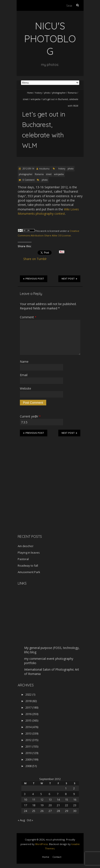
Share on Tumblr (37, 259)
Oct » (30, 820)
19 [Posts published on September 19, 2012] (42, 805)
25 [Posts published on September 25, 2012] (34, 811)
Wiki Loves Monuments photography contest (48, 211)
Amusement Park (29, 572)
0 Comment (29, 180)
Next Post (69, 279)
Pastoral (23, 559)
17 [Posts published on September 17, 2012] (25, 805)
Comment (28, 317)
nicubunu (44, 169)
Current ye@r (30, 416)
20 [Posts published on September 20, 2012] (50, 805)
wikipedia (36, 99)
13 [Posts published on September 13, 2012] (50, 800)
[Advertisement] (45, 500)
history (38, 93)
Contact (57, 857)
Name (24, 362)
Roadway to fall (28, 566)
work (43, 231)
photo (47, 93)
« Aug (21, 820)
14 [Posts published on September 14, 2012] (58, 800)
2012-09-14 (28, 169)
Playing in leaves (29, 553)
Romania (72, 93)
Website (25, 388)
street (26, 99)
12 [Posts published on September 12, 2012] (42, 800)
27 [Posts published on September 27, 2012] (50, 811)
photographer (59, 93)
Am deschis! (25, 546)
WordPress (41, 844)
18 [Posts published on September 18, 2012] (34, 805)
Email (24, 375)
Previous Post (34, 279)
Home (30, 93)
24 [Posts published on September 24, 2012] (25, 811)
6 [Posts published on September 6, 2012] (49, 794)
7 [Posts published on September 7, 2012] (58, 794)
